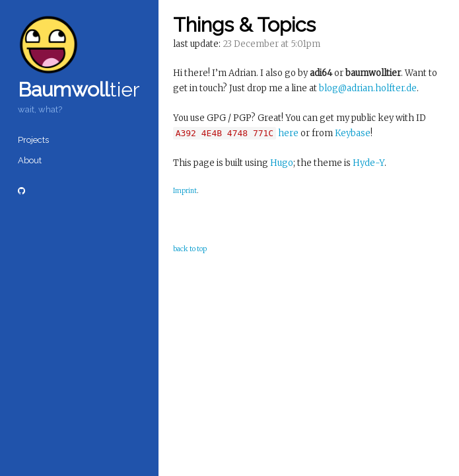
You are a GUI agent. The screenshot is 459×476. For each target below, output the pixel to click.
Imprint (185, 191)
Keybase (353, 133)
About (30, 160)
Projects (33, 140)
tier (79, 89)
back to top (190, 249)
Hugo (282, 163)
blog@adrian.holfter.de (368, 88)
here (288, 133)
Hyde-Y (369, 163)
